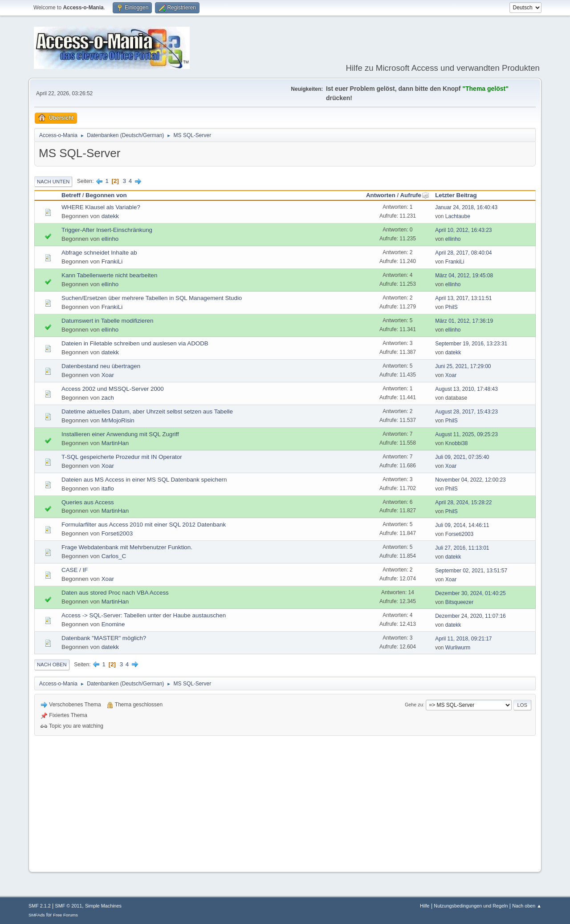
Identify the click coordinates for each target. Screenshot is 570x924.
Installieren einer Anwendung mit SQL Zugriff (120, 434)
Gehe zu (414, 705)
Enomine (113, 624)
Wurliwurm (458, 648)
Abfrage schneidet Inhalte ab (99, 253)
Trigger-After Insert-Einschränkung (107, 230)
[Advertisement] (285, 802)
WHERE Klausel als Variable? (101, 207)
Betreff (71, 195)
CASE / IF (75, 570)
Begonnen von (106, 195)
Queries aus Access (88, 502)
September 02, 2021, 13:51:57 (471, 571)
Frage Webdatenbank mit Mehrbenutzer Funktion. (127, 547)
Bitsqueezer (459, 602)
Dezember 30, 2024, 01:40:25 (470, 593)
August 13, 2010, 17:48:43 (466, 389)
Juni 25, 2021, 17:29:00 (463, 366)
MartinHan (115, 443)
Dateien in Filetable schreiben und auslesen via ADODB (135, 343)
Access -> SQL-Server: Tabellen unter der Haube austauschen (144, 615)
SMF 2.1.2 (40, 906)
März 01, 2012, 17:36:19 (464, 321)
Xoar (108, 375)
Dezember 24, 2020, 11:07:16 (470, 616)
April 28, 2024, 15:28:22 (463, 503)
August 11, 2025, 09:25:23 (466, 434)
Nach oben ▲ (527, 906)
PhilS (452, 307)
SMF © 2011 (69, 906)
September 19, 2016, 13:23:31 (471, 344)
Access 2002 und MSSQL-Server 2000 (113, 389)
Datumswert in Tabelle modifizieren (107, 321)
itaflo (108, 488)
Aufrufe (414, 195)
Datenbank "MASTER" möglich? (104, 638)
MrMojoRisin (118, 420)
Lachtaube (458, 216)
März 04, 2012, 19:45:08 (464, 276)
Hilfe (425, 906)
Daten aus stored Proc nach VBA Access (115, 593)
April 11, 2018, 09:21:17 (463, 639)
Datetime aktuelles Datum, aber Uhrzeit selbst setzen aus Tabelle (147, 411)
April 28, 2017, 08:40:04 (463, 253)
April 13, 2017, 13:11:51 (463, 298)
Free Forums (65, 915)
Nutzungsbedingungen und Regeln (471, 906)
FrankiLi (112, 261)
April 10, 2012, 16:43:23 (463, 230)
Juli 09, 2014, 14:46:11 (462, 525)
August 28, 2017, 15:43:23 (466, 412)
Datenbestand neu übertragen (101, 366)
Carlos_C (114, 556)
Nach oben (52, 665)
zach (108, 398)
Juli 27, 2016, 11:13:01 (462, 548)
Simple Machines (103, 906)
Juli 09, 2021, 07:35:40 (462, 457)
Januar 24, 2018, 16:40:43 (466, 207)
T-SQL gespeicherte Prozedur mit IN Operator (122, 457)
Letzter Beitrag (456, 195)
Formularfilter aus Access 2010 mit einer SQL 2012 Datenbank (144, 525)
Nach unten (53, 182)
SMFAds (37, 915)
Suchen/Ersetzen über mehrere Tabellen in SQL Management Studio (152, 298)
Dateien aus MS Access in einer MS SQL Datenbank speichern (144, 480)
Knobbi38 (457, 443)
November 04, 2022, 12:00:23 (470, 480)
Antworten (381, 195)
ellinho (110, 239)
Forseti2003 (117, 533)
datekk (110, 216)
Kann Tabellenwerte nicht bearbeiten (109, 275)
